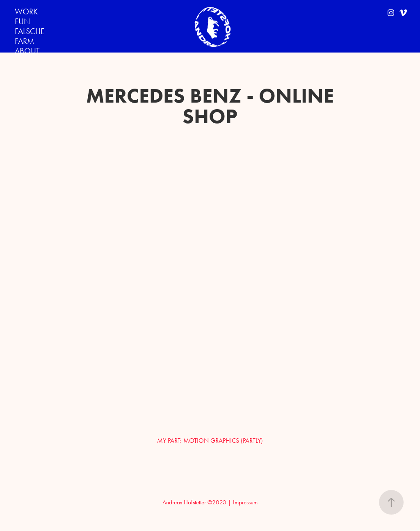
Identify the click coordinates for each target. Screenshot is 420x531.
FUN (22, 21)
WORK (26, 11)
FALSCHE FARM (30, 36)
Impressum (245, 502)
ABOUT (27, 51)
